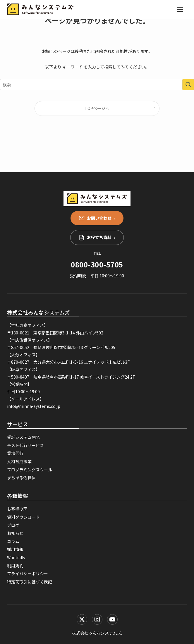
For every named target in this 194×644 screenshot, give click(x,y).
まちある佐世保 (21, 478)
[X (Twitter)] (82, 619)
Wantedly (16, 557)
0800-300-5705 (97, 264)
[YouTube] (112, 619)
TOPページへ (97, 108)
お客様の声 (17, 509)
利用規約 (15, 566)
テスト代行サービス (25, 445)
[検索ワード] (97, 85)
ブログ (13, 525)
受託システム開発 (23, 437)
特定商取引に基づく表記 (30, 582)
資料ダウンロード (23, 517)
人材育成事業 (19, 461)
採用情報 (15, 549)
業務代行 (15, 453)
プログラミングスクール (30, 470)
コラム (13, 541)
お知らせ (15, 533)
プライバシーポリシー (28, 573)
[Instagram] (97, 619)
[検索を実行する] (188, 85)
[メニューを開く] (180, 9)
